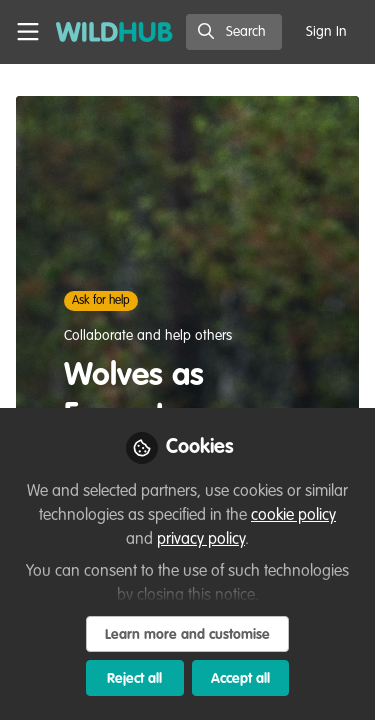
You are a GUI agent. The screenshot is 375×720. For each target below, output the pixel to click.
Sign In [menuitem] (326, 32)
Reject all (134, 679)
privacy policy (201, 540)
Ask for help (101, 301)
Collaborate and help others (148, 336)
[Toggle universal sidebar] (28, 32)
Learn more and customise (187, 635)
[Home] (114, 32)
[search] (234, 32)
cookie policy (293, 516)
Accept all (240, 679)
